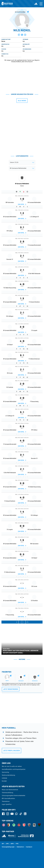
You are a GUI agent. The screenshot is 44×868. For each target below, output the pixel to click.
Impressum (29, 847)
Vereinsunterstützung (8, 775)
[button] (19, 35)
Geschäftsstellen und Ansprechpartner (14, 769)
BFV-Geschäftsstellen (8, 798)
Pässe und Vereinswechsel (10, 790)
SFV (3, 844)
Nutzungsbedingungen (8, 847)
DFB (7, 844)
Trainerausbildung (7, 793)
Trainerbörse (6, 801)
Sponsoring (5, 772)
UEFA (12, 844)
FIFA (17, 844)
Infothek (4, 778)
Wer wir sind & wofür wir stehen (12, 766)
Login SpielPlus (7, 804)
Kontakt (4, 781)
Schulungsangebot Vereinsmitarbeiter (14, 795)
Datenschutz (20, 847)
